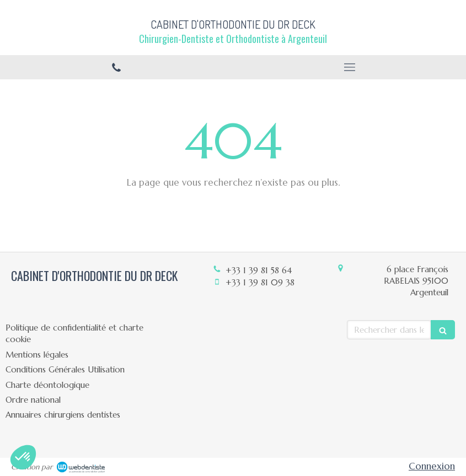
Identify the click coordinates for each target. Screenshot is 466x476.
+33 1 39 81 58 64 (259, 270)
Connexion (432, 466)
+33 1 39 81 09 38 (260, 282)
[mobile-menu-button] (350, 67)
